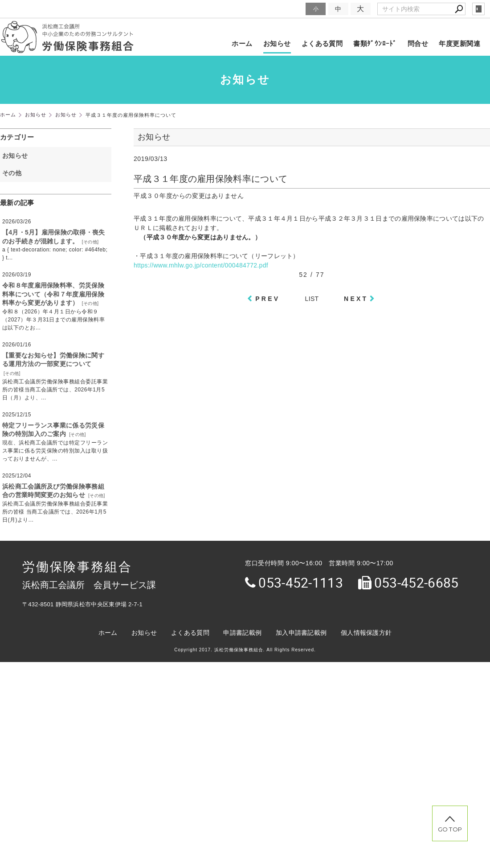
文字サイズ (288, 9)
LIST (312, 299)
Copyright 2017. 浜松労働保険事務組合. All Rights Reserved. (245, 650)
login (478, 9)
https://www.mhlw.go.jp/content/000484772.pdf (201, 265)
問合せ (418, 43)
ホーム (242, 43)
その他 (15, 173)
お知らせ (277, 43)
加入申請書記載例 (301, 633)
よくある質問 (322, 43)
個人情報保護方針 (366, 633)
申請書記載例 (242, 633)
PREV (267, 299)
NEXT (356, 299)
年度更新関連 (459, 43)
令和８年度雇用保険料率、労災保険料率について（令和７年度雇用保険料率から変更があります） (53, 294)
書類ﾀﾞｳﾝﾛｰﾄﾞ (375, 43)
